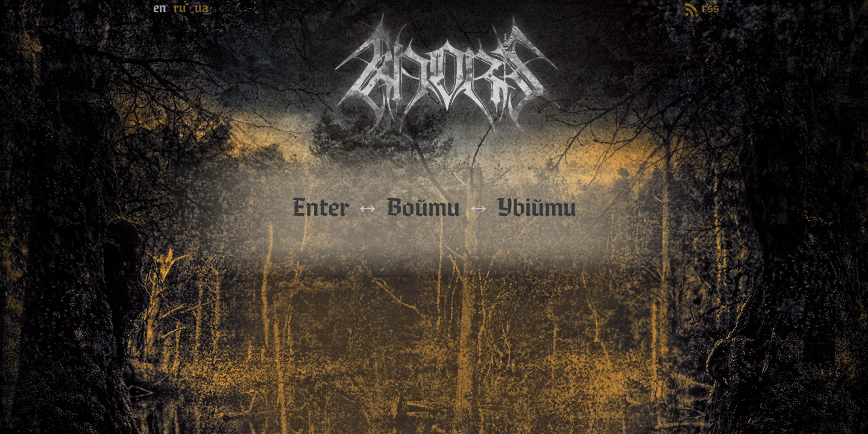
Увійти (537, 208)
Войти (423, 208)
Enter (321, 208)
